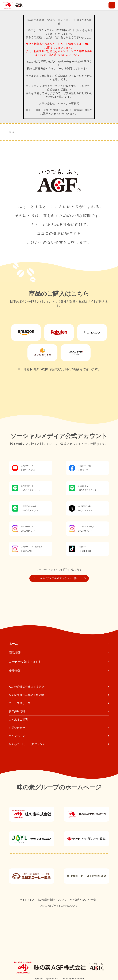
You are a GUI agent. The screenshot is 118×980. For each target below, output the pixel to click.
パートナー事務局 (68, 104)
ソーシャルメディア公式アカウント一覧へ (59, 578)
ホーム (12, 132)
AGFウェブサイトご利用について (59, 906)
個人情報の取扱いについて (52, 900)
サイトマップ (27, 900)
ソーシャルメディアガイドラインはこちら (59, 569)
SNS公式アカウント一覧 (83, 900)
